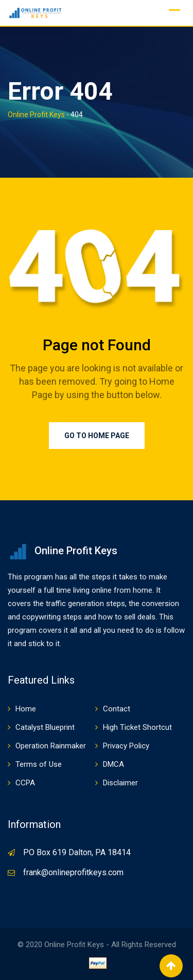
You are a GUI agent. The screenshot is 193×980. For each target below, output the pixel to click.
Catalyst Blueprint (45, 727)
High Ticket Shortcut (137, 727)
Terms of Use (39, 764)
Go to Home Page (97, 436)
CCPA (25, 783)
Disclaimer (120, 783)
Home (26, 709)
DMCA (113, 764)
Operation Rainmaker (51, 746)
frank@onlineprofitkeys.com (73, 872)
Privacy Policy (126, 746)
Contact (117, 709)
